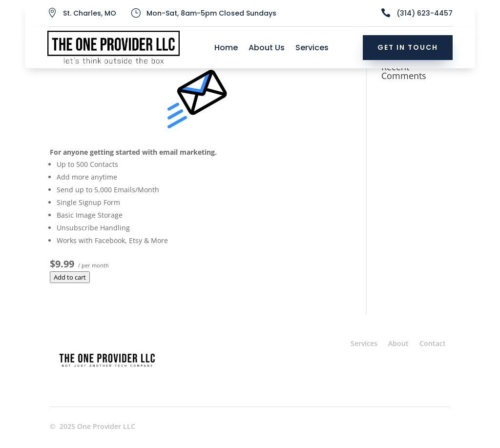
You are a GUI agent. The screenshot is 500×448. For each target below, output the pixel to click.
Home (226, 49)
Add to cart (70, 277)
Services (312, 49)
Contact (433, 343)
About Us (267, 49)
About (398, 343)
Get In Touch (408, 47)
